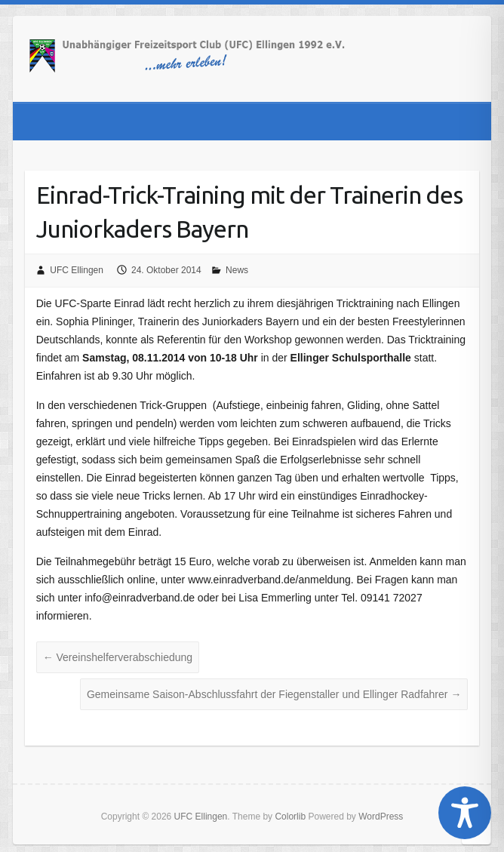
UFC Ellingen (77, 270)
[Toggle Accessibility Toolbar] (465, 813)
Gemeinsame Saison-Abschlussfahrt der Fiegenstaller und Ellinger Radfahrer (274, 694)
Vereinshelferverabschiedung (118, 657)
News (237, 270)
